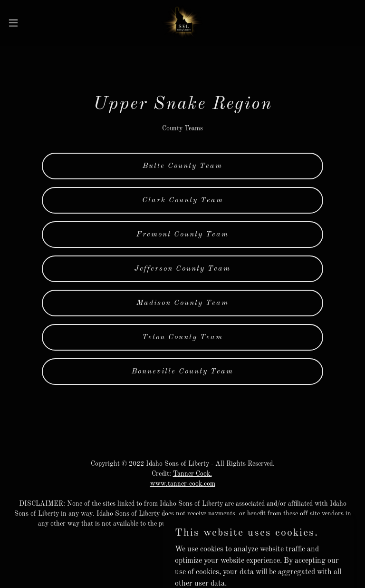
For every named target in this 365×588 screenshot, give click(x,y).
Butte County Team (182, 166)
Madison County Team (182, 303)
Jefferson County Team (182, 269)
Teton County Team (182, 337)
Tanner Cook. (192, 474)
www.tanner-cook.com (183, 484)
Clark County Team (183, 200)
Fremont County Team (182, 235)
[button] (31, 23)
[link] (183, 23)
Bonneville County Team (182, 372)
